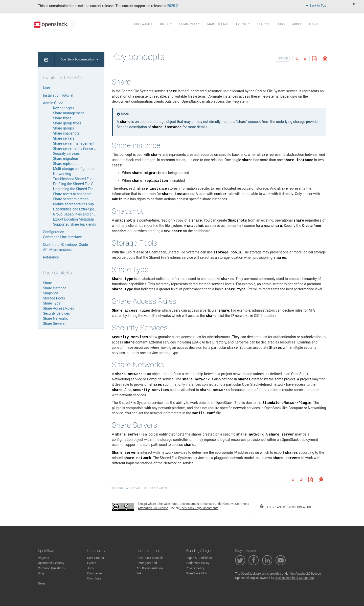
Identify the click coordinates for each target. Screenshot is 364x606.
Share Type (52, 303)
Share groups (63, 128)
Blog (41, 573)
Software (143, 24)
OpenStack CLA (196, 573)
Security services (66, 154)
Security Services (56, 313)
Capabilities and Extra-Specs (75, 209)
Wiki (139, 573)
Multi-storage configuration (74, 169)
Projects (43, 558)
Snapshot (50, 293)
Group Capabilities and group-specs (81, 214)
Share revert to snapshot (72, 194)
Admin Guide (53, 103)
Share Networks (55, 318)
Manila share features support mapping (84, 204)
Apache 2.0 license (308, 574)
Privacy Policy (195, 568)
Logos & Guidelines (199, 558)
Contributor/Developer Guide (65, 245)
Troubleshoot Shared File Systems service (86, 179)
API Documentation (150, 568)
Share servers (64, 138)
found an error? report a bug (285, 507)
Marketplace (218, 24)
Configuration (54, 232)
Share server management (74, 143)
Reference (51, 257)
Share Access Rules (59, 308)
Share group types (67, 123)
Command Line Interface (62, 237)
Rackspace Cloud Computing (294, 578)
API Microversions (57, 250)
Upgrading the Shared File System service (86, 189)
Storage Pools (54, 298)
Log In (314, 24)
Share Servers (54, 323)
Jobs (90, 568)
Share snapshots (66, 133)
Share (48, 283)
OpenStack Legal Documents (199, 508)
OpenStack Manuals (150, 558)
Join (297, 24)
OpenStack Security (51, 563)
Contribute (94, 578)
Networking (62, 174)
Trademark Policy (198, 563)
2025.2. (173, 6)
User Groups (96, 558)
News (42, 583)
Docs (281, 24)
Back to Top (316, 5)
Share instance (55, 288)
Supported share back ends (75, 224)
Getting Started (147, 563)
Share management (69, 113)
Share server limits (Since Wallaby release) (86, 148)
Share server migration (71, 199)
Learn (263, 24)
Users (166, 24)
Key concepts (64, 108)
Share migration (65, 159)
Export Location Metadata (73, 219)
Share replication (66, 164)
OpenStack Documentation (79, 60)
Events (243, 24)
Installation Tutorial (58, 95)
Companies (95, 573)
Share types (62, 118)
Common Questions (51, 568)
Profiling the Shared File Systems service (85, 184)
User (47, 88)
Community (189, 24)
